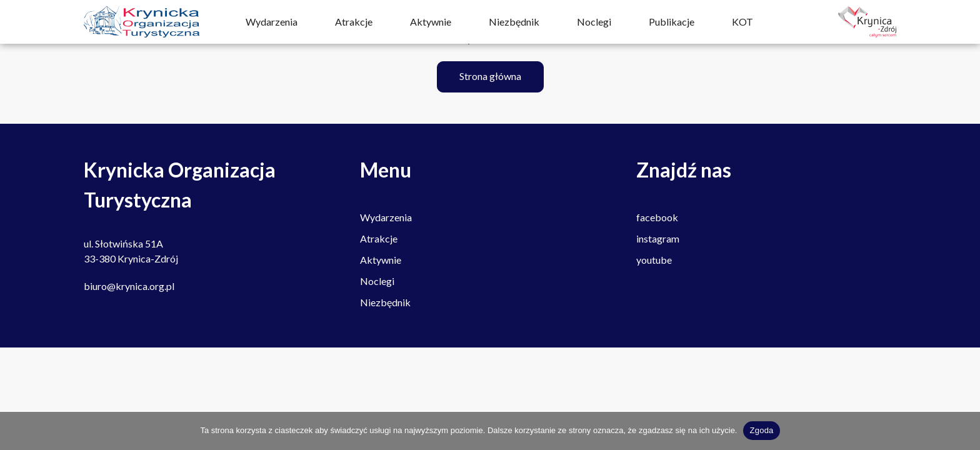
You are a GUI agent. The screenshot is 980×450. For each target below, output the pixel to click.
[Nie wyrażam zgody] (964, 431)
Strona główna (490, 76)
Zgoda (761, 430)
